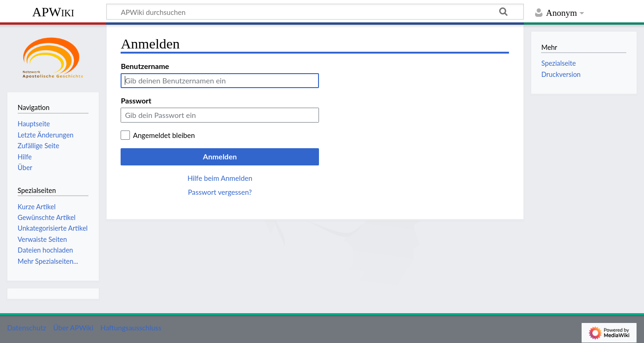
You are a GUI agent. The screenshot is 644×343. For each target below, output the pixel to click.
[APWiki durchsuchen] (315, 12)
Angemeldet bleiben (164, 135)
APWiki (53, 12)
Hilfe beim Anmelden (220, 178)
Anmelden (220, 156)
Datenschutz (27, 328)
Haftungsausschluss (131, 328)
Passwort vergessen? (220, 192)
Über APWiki (73, 328)
